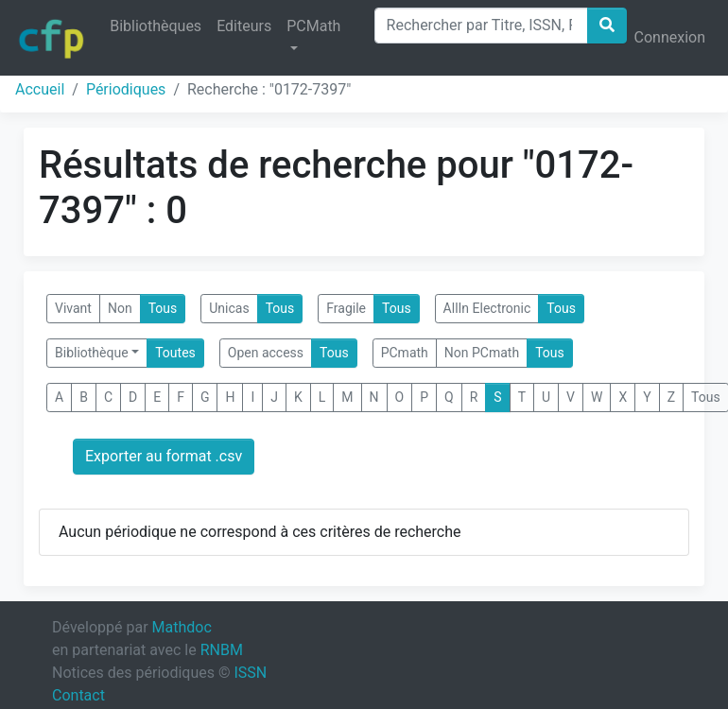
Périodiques (126, 89)
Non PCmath (482, 353)
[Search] (481, 26)
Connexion (670, 37)
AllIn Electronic (487, 308)
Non (120, 308)
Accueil (40, 89)
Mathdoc (182, 627)
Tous (163, 308)
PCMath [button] (313, 26)
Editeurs (244, 26)
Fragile (346, 308)
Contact (78, 695)
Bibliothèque (92, 353)
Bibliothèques (156, 26)
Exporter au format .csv (164, 456)
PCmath (405, 353)
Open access (266, 353)
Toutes (175, 353)
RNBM (222, 650)
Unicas (229, 308)
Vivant (73, 308)
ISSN (250, 673)
